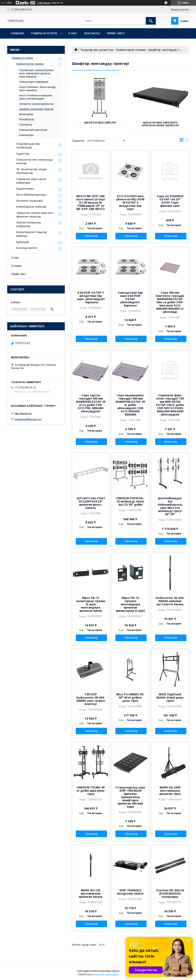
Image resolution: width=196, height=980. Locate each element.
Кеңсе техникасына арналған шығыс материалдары (36, 97)
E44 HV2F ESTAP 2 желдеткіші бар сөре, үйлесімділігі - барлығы (91, 297)
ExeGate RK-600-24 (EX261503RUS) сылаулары (170, 894)
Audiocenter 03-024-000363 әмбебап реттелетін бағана (170, 601)
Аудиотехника (25, 189)
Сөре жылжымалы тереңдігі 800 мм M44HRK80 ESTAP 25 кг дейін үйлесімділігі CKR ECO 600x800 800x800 (130, 405)
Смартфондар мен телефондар (28, 146)
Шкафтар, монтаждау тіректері (36, 109)
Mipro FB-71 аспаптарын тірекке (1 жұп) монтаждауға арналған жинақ (91, 604)
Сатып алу (91, 236)
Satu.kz (115, 971)
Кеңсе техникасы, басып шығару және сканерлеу (37, 89)
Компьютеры (26, 135)
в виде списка (187, 141)
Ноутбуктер (25, 125)
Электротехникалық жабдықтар (28, 224)
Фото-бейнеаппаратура (31, 195)
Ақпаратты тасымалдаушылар (36, 104)
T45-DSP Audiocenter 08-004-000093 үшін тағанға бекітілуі (91, 699)
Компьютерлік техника (131, 50)
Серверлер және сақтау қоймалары (31, 181)
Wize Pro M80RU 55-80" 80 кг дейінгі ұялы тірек (130, 698)
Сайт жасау (44, 3)
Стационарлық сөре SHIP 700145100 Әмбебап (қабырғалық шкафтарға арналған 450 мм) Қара (130, 797)
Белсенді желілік (27, 248)
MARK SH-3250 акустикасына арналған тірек (170, 791)
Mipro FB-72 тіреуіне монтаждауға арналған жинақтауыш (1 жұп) (130, 604)
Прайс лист (116, 33)
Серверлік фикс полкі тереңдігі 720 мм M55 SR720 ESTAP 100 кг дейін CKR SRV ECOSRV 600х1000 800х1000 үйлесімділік (170, 405)
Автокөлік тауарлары (30, 201)
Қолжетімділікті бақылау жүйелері (32, 234)
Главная (17, 33)
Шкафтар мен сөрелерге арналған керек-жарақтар (160, 124)
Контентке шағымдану (106, 975)
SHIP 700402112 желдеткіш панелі (130, 892)
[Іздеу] (151, 21)
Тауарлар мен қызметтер (97, 50)
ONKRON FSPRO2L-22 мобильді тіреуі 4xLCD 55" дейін (130, 501)
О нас (73, 33)
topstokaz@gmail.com (28, 419)
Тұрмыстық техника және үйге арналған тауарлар (35, 215)
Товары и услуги (44, 33)
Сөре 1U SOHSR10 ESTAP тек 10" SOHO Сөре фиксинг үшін (170, 201)
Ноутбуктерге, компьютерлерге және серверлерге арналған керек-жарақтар (36, 73)
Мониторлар (26, 114)
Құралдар (23, 242)
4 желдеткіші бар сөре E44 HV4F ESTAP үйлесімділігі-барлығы (130, 299)
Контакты (92, 33)
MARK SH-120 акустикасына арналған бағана (91, 894)
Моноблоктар (27, 119)
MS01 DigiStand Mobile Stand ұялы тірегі (170, 698)
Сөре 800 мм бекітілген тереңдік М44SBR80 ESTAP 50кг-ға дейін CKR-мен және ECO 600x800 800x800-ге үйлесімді (170, 302)
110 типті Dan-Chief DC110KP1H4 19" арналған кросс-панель (91, 503)
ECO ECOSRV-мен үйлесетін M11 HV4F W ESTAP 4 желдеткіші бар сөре (130, 203)
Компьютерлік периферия (34, 82)
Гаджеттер (23, 154)
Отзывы (16, 266)
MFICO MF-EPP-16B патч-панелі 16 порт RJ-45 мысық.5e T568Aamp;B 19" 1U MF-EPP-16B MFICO (91, 203)
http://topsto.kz (23, 413)
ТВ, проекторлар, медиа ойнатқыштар (31, 171)
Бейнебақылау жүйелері (31, 207)
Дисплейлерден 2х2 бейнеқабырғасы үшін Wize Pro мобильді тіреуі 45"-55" (170, 506)
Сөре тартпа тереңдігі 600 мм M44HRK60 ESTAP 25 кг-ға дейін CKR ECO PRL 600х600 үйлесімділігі (91, 403)
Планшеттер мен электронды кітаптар (34, 161)
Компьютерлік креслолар (33, 130)
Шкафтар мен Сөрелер (100, 123)
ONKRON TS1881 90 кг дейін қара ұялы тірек (91, 791)
